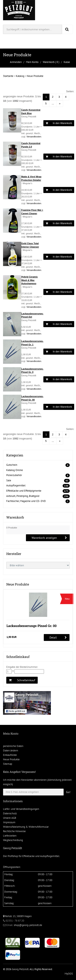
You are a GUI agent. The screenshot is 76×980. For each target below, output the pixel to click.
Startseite (8, 76)
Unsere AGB (10, 818)
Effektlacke (28, 856)
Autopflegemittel (16, 485)
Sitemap (8, 764)
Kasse (67, 62)
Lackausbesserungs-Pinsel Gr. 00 (32, 626)
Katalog (20, 76)
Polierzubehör (14, 475)
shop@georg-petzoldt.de (28, 925)
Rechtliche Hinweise (14, 831)
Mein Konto (32, 62)
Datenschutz (10, 813)
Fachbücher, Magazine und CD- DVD (26, 501)
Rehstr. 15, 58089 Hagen (17, 916)
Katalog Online (15, 470)
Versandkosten (34, 137)
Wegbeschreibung (13, 840)
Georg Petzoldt (20, 969)
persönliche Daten (13, 746)
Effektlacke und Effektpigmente (24, 491)
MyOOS (69, 974)
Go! (68, 792)
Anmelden (16, 62)
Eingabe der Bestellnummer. (22, 667)
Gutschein (12, 465)
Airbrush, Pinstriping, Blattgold (23, 496)
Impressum (9, 822)
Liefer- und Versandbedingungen (21, 809)
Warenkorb (49, 62)
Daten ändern (11, 750)
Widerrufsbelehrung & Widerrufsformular (26, 827)
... (53, 103)
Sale (9, 480)
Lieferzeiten (10, 836)
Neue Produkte (35, 76)
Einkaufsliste (10, 755)
